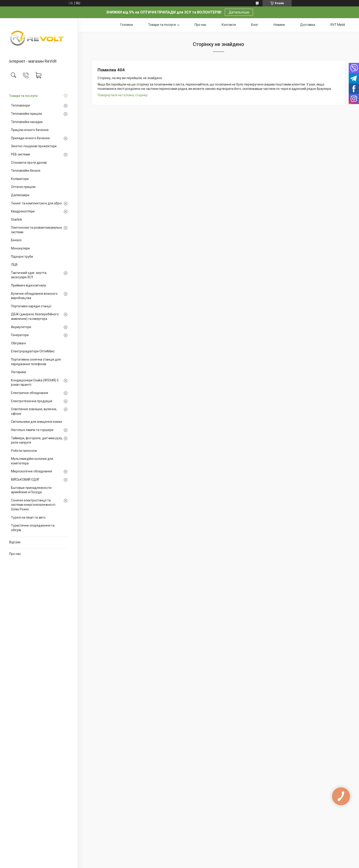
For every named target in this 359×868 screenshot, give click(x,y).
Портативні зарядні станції (31, 306)
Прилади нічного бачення (30, 138)
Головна (127, 25)
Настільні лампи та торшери (32, 430)
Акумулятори (21, 327)
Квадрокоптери (23, 211)
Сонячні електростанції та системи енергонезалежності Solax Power (33, 505)
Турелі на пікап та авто (28, 517)
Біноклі (16, 240)
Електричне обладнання (30, 393)
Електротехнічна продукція (32, 401)
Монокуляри (20, 248)
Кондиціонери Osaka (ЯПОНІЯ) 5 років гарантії (35, 383)
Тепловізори (20, 105)
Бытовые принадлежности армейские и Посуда (31, 490)
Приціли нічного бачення (30, 130)
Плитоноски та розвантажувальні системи (36, 230)
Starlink (16, 220)
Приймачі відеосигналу (29, 285)
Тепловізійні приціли (26, 114)
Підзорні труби (22, 257)
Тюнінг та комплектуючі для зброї (37, 203)
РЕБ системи (20, 154)
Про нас (15, 554)
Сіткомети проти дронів (29, 163)
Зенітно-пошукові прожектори (34, 146)
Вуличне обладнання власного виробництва (34, 296)
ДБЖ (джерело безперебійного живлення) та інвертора (35, 316)
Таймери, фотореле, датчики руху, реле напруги (37, 440)
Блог (255, 25)
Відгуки (15, 542)
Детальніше (239, 12)
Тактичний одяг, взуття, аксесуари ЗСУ (29, 275)
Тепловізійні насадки (27, 122)
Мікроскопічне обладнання (31, 471)
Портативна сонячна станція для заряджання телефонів (36, 362)
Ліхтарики (19, 372)
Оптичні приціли (23, 187)
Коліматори (20, 179)
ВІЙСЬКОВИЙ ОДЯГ (25, 480)
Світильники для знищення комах (37, 422)
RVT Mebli (338, 25)
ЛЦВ (14, 265)
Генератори (20, 335)
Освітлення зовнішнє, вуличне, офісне (34, 411)
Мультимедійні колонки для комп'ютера (32, 461)
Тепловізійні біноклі (26, 171)
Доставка (308, 25)
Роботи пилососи (24, 451)
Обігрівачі (18, 343)
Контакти (229, 25)
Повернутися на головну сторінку (123, 95)
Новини (279, 25)
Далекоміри (20, 195)
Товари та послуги (23, 96)
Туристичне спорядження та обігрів (33, 528)
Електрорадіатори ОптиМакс (33, 351)
